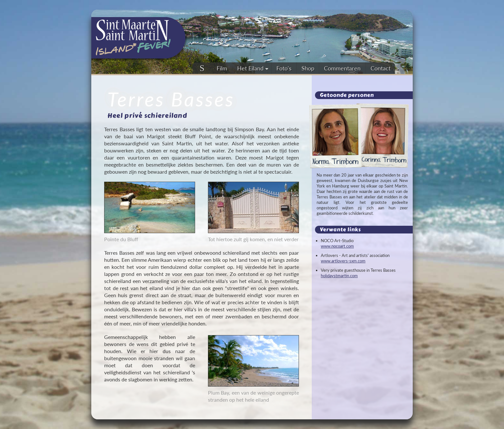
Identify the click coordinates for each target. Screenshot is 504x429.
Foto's (284, 68)
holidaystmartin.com (339, 276)
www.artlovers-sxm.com (343, 261)
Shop (308, 68)
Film (222, 68)
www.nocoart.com (337, 246)
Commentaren (342, 68)
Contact (381, 68)
